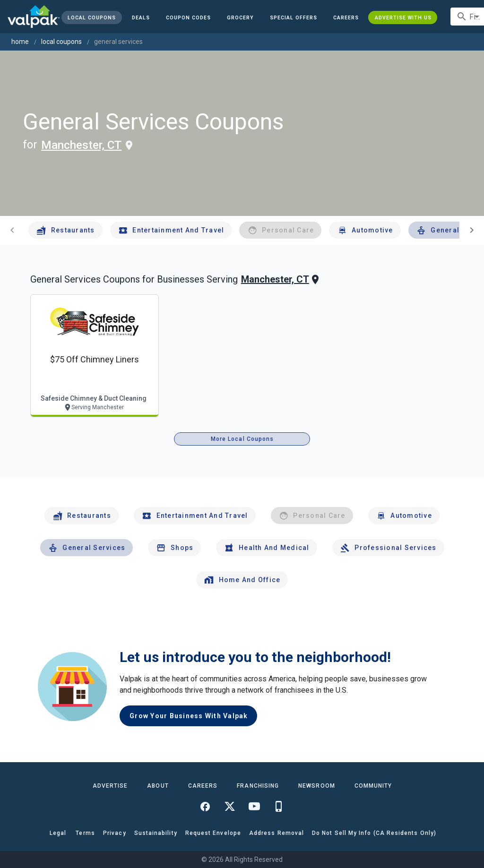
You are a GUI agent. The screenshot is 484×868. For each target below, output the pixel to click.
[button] (294, 17)
